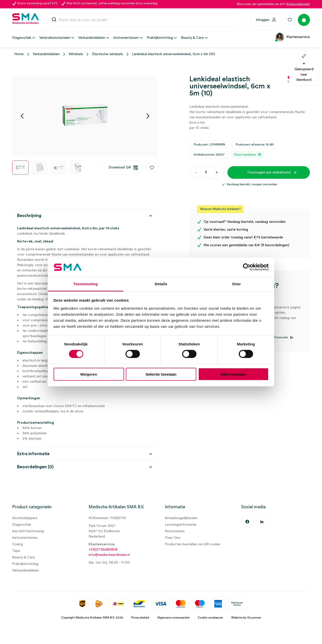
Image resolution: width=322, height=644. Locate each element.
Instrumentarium (25, 538)
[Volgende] (148, 116)
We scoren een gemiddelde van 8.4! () (273, 4)
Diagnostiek (22, 525)
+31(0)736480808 (103, 550)
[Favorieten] (290, 20)
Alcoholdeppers (25, 518)
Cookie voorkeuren (210, 618)
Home (19, 54)
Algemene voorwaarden (173, 618)
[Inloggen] (266, 20)
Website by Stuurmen (246, 618)
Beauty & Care (24, 557)
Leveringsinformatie (181, 525)
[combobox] (145, 20)
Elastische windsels (108, 54)
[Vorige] (22, 116)
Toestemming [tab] (86, 284)
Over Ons (173, 538)
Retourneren (175, 531)
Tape (16, 551)
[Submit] (54, 21)
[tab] (85, 400)
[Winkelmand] (304, 20)
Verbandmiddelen (46, 54)
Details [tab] (161, 284)
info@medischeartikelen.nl (109, 555)
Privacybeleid (140, 618)
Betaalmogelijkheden (181, 518)
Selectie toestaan (161, 374)
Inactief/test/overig (28, 531)
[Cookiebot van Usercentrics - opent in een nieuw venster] (247, 267)
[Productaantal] (206, 173)
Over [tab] (237, 284)
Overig (17, 544)
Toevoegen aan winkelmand (269, 172)
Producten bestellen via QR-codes (193, 544)
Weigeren (89, 374)
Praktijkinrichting (25, 564)
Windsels (76, 54)
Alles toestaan (233, 374)
